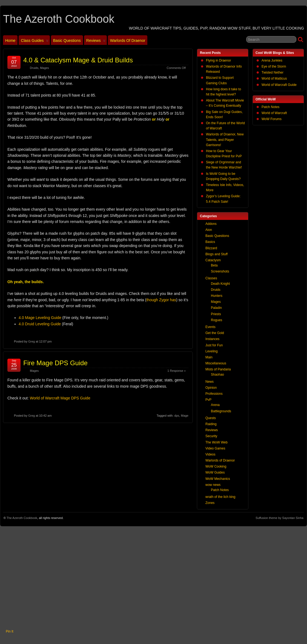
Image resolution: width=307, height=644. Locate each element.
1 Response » (177, 371)
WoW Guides (215, 472)
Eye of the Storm (274, 66)
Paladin (216, 308)
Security (211, 436)
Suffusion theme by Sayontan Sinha (279, 518)
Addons (211, 224)
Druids (34, 68)
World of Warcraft (274, 113)
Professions (214, 394)
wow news (213, 485)
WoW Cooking (216, 466)
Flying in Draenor (218, 60)
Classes (211, 278)
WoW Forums (272, 119)
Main (209, 357)
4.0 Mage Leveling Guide (40, 318)
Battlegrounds (221, 411)
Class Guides (35, 42)
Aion (209, 230)
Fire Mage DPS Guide (55, 363)
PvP (208, 400)
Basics (210, 242)
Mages (44, 68)
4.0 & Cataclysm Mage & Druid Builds (78, 60)
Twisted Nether (272, 72)
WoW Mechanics (218, 479)
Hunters (217, 296)
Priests (216, 314)
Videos (210, 454)
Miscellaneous (216, 363)
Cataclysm (213, 260)
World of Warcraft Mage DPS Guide (60, 398)
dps (177, 416)
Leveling (212, 351)
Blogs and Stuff (216, 254)
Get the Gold (215, 333)
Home (10, 40)
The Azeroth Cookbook (59, 19)
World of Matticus (274, 79)
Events (210, 327)
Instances (212, 339)
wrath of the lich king (220, 497)
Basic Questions (67, 40)
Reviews (96, 42)
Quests (211, 418)
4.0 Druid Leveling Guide (40, 324)
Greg (31, 341)
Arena (215, 405)
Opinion (211, 388)
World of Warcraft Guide (279, 85)
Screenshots (220, 271)
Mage (185, 416)
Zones (210, 503)
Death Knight (220, 284)
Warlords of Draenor (128, 40)
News (210, 382)
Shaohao (217, 375)
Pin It (9, 631)
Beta (214, 265)
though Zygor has (161, 300)
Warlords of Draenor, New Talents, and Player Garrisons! (225, 140)
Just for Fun (214, 345)
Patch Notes (270, 107)
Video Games (215, 448)
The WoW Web (216, 442)
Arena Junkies (272, 60)
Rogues (216, 320)
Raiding (211, 424)
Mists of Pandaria (218, 369)
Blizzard (211, 248)
